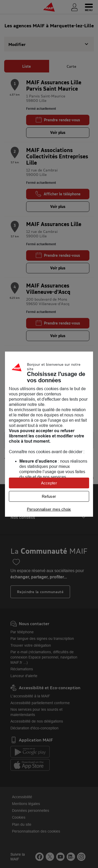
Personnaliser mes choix (49, 509)
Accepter (49, 483)
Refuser (49, 496)
